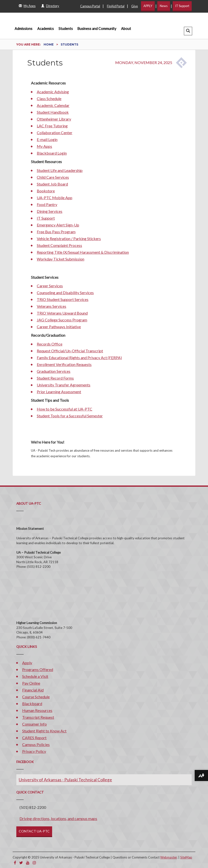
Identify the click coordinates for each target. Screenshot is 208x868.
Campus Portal (90, 6)
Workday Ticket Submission (61, 259)
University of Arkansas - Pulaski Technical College (65, 780)
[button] (188, 31)
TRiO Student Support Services (63, 299)
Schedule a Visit (35, 676)
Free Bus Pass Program (56, 232)
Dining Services (50, 211)
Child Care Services (53, 177)
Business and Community (97, 29)
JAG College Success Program (62, 320)
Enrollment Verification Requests (64, 364)
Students (66, 29)
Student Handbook (53, 112)
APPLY (148, 6)
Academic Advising (53, 92)
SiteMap (186, 857)
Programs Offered (38, 669)
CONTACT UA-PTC (34, 831)
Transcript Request (38, 717)
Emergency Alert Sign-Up (58, 225)
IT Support (182, 6)
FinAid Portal (116, 6)
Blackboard (32, 704)
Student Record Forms (55, 378)
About (126, 29)
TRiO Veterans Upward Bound (62, 313)
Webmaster (169, 857)
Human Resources (37, 710)
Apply (27, 663)
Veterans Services (52, 306)
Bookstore (46, 191)
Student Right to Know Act (44, 731)
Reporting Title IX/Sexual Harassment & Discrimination (83, 252)
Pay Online (31, 683)
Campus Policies (36, 744)
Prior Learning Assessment (59, 392)
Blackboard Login (52, 153)
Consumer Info (34, 724)
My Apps (44, 146)
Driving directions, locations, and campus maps (58, 818)
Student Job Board (52, 184)
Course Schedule (36, 697)
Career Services (50, 286)
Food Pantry (47, 204)
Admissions (24, 29)
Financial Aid (33, 690)
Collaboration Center (55, 133)
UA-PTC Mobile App (55, 198)
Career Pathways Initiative (59, 327)
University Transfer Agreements (64, 385)
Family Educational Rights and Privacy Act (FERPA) (79, 358)
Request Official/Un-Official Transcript (70, 351)
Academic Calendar (53, 105)
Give (135, 6)
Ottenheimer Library (54, 119)
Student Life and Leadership (60, 170)
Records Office (50, 344)
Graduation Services (54, 371)
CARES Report (34, 738)
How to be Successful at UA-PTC (65, 409)
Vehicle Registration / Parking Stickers (69, 238)
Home (49, 44)
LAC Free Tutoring (52, 126)
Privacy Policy (34, 751)
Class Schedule (49, 98)
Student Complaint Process (59, 245)
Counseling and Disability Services (65, 293)
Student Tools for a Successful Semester (70, 416)
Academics (46, 29)
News (164, 6)
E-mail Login (47, 139)
